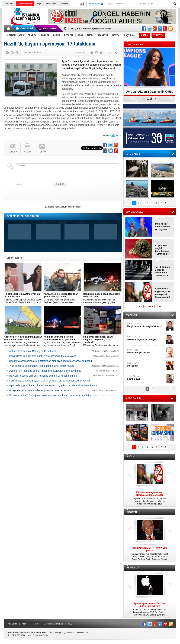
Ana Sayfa (9, 4)
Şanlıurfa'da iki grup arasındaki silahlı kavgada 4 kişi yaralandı (43, 356)
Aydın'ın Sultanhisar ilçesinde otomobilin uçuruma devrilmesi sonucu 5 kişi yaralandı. (63, 341)
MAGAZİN (132, 512)
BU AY (158, 306)
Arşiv (39, 4)
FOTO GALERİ (133, 154)
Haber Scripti (33, 635)
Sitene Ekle (51, 4)
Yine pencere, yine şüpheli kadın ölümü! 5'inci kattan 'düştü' (42, 366)
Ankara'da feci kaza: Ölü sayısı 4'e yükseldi (33, 351)
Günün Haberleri (25, 4)
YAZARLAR (131, 315)
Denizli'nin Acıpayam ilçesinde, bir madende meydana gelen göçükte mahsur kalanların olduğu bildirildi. (102, 298)
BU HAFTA (149, 306)
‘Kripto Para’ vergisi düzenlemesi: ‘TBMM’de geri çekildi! (162, 250)
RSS (70, 624)
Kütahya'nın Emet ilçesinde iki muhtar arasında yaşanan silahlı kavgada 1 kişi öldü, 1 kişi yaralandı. (102, 341)
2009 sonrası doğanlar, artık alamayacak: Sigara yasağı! (162, 293)
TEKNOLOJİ (133, 568)
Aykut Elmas (146, 378)
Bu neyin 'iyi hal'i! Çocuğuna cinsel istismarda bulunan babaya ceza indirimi (50, 395)
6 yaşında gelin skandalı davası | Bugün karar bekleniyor (40, 390)
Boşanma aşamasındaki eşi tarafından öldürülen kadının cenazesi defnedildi (51, 361)
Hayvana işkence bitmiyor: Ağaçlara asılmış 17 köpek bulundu (43, 376)
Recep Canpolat (146, 325)
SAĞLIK (131, 457)
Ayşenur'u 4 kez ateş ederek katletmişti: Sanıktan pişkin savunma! (45, 371)
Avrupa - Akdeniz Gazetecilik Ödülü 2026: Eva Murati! (150, 93)
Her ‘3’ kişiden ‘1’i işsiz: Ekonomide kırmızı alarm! (162, 271)
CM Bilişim (44, 635)
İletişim (36, 624)
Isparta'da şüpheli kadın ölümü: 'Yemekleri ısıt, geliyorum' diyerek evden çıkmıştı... (54, 386)
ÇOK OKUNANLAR (135, 212)
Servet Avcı (146, 351)
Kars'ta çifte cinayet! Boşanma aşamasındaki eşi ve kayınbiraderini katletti (50, 381)
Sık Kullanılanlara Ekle (53, 624)
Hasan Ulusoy (146, 338)
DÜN (140, 306)
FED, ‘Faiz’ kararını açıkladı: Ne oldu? (91, 29)
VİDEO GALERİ (133, 398)
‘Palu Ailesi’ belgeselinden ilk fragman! (162, 227)
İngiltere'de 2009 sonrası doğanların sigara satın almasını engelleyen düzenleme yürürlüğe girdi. (150, 498)
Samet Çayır (146, 365)
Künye (25, 624)
